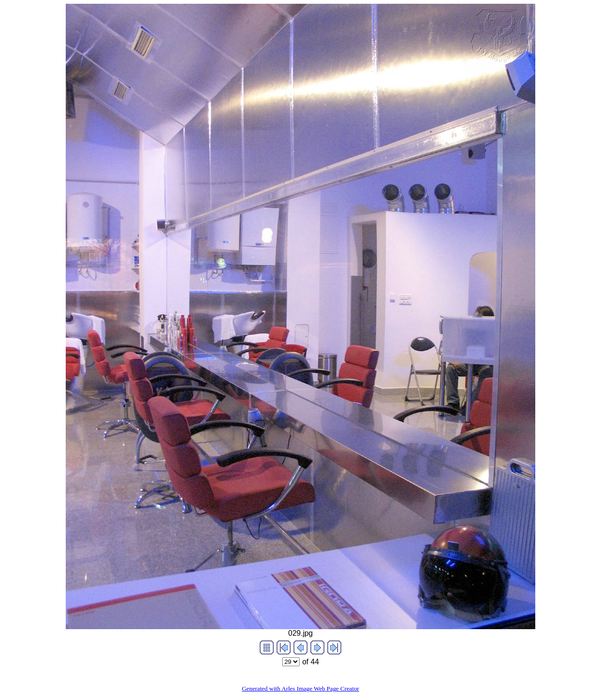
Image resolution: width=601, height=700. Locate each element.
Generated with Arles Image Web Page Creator (300, 689)
